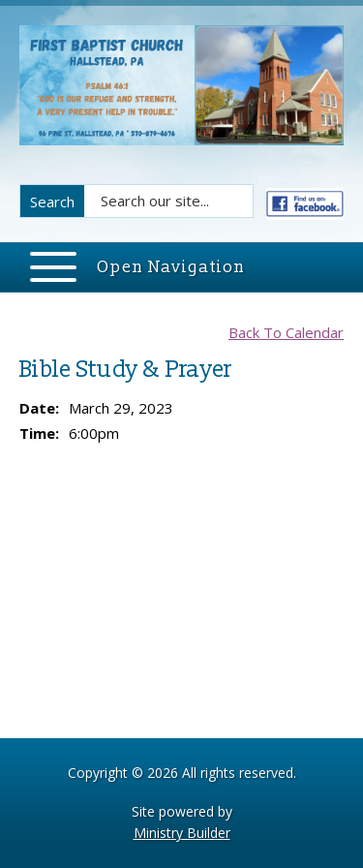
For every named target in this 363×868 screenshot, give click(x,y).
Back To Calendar (286, 332)
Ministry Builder (182, 833)
